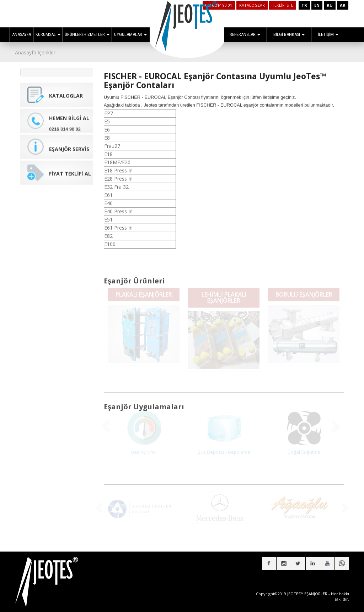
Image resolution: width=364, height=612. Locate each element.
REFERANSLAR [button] (245, 34)
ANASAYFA (22, 34)
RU (330, 5)
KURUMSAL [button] (48, 34)
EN (317, 5)
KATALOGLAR (252, 5)
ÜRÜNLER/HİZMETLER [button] (87, 34)
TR (304, 5)
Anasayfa (26, 52)
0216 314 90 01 (219, 5)
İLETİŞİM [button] (328, 34)
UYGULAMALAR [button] (130, 34)
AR (343, 5)
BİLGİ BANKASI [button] (289, 34)
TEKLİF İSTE (283, 5)
